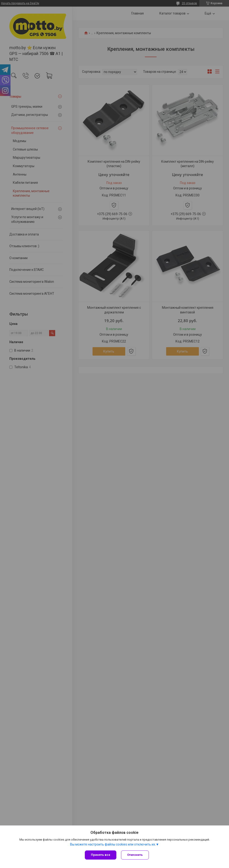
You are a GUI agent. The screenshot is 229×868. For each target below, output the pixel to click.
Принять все (101, 855)
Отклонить (135, 855)
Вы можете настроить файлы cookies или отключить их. (113, 844)
